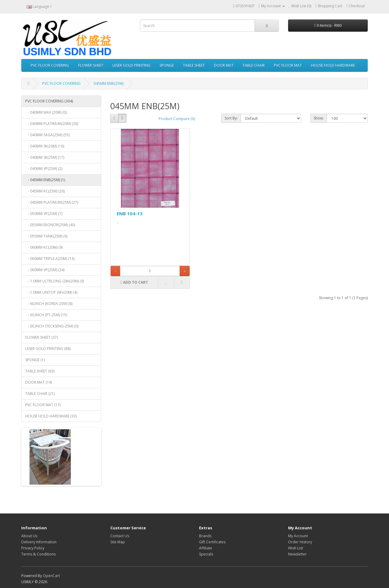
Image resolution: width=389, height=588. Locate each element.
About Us (29, 536)
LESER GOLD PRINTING (131, 65)
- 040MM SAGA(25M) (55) (47, 135)
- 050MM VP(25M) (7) (44, 214)
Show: (319, 118)
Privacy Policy (33, 548)
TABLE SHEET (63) (40, 371)
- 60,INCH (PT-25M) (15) (46, 315)
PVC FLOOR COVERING (50, 65)
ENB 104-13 (130, 213)
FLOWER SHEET (91, 65)
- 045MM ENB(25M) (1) (45, 180)
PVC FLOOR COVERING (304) (49, 101)
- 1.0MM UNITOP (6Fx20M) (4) (51, 292)
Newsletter (297, 554)
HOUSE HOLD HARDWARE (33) (51, 416)
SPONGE (167, 65)
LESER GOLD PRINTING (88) (48, 349)
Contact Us (120, 536)
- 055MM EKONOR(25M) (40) (50, 225)
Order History (300, 542)
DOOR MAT (224, 65)
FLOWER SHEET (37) (41, 337)
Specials (206, 554)
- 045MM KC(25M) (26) (45, 191)
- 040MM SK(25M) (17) (45, 157)
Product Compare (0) (177, 119)
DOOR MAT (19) (39, 382)
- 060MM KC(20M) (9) (44, 247)
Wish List (296, 548)
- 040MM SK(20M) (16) (45, 146)
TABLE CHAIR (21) (40, 394)
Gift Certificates (212, 542)
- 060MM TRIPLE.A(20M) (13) (50, 259)
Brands (205, 536)
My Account (298, 536)
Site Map (118, 542)
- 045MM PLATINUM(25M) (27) (52, 202)
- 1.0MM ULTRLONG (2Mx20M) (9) (55, 281)
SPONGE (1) (35, 360)
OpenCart (51, 576)
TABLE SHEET (194, 65)
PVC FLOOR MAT (288, 65)
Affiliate (206, 548)
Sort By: (231, 118)
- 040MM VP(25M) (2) (44, 169)
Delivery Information (39, 542)
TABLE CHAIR (254, 65)
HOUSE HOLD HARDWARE (333, 65)
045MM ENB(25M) (108, 83)
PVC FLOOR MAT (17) (43, 405)
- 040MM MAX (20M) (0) (46, 112)
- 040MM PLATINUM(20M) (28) (52, 124)
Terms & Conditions (38, 554)
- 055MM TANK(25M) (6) (46, 236)
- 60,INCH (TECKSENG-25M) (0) (52, 326)
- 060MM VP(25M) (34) (45, 270)
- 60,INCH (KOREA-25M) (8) (49, 304)
